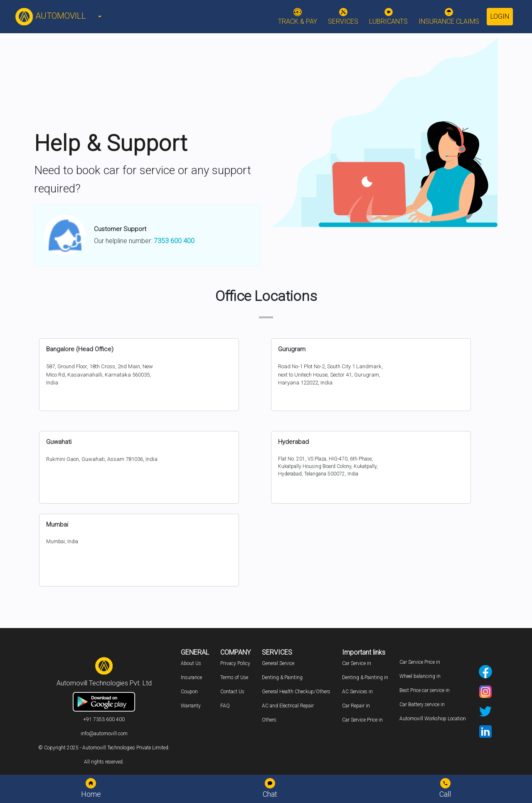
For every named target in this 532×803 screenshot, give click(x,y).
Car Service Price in (362, 720)
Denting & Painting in (365, 677)
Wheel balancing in (420, 676)
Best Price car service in (425, 690)
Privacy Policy (235, 663)
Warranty (191, 706)
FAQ (225, 706)
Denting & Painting (282, 677)
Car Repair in (356, 706)
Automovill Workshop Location (433, 719)
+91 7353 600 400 (104, 719)
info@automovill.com (104, 734)
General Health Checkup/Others (296, 692)
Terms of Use (234, 677)
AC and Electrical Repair (288, 706)
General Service (278, 663)
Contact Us (232, 692)
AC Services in (357, 692)
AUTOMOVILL (50, 16)
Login (500, 16)
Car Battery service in (422, 704)
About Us (191, 663)
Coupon (189, 692)
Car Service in (357, 663)
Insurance (191, 677)
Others (269, 720)
